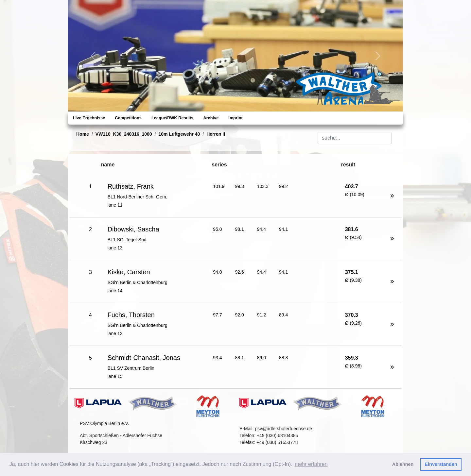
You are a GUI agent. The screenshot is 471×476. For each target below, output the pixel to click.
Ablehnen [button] (403, 464)
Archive (211, 118)
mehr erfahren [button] (311, 464)
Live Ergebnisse (89, 118)
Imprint (235, 118)
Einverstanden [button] (441, 464)
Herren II (216, 134)
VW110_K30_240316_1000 (124, 134)
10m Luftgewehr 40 (179, 134)
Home (83, 134)
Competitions (128, 118)
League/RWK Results (172, 118)
